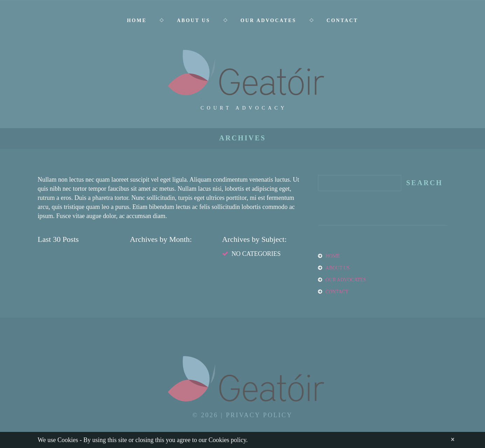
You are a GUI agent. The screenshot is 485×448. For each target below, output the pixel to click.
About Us (193, 20)
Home (137, 20)
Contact (342, 20)
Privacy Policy (259, 415)
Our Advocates (268, 20)
